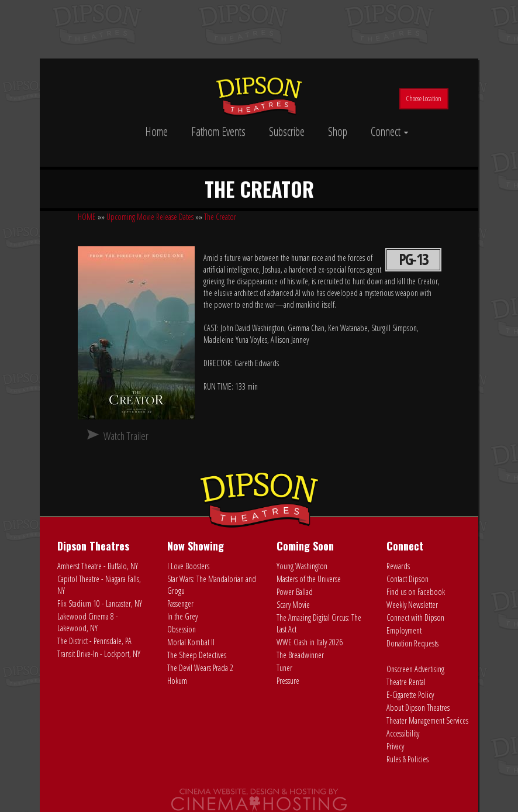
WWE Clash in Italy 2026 (310, 642)
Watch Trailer (126, 436)
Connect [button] (390, 131)
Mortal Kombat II (191, 642)
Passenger (180, 603)
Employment (404, 630)
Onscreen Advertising (415, 669)
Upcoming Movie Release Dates (150, 217)
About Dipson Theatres (418, 708)
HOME (87, 217)
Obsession (182, 629)
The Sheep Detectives (197, 655)
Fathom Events (218, 131)
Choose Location (424, 99)
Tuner (284, 668)
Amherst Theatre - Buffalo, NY (98, 566)
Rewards (398, 566)
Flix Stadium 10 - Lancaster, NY (100, 603)
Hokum (177, 681)
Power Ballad (295, 592)
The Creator (220, 217)
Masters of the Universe (309, 579)
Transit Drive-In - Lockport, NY (99, 654)
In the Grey (182, 616)
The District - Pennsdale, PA (94, 641)
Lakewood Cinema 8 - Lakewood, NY (88, 622)
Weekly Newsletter (412, 605)
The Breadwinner (300, 655)
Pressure (288, 681)
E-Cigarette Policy (410, 695)
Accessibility (403, 733)
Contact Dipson (408, 579)
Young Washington (302, 566)
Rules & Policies (408, 759)
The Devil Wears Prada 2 (200, 668)
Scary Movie (293, 605)
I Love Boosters (188, 566)
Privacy (395, 746)
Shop (338, 131)
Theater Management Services (427, 720)
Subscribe (287, 131)
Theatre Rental (406, 682)
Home (156, 131)
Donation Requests (412, 643)
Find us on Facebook (416, 592)
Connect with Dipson (415, 617)
